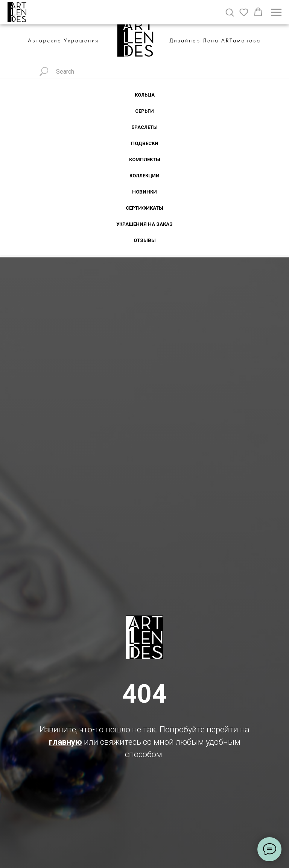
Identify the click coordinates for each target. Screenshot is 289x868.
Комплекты (145, 160)
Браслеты (144, 127)
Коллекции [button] (144, 176)
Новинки (144, 192)
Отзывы (145, 240)
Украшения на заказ (144, 224)
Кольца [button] (145, 95)
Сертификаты (144, 208)
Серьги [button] (144, 111)
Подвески (145, 143)
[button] (230, 12)
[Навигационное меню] (276, 12)
